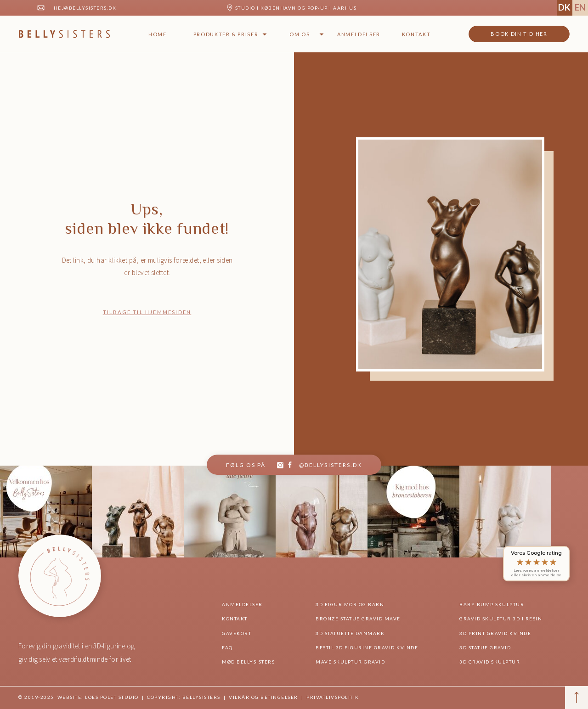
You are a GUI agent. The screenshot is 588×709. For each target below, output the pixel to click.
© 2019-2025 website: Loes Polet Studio (79, 697)
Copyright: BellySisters (183, 697)
